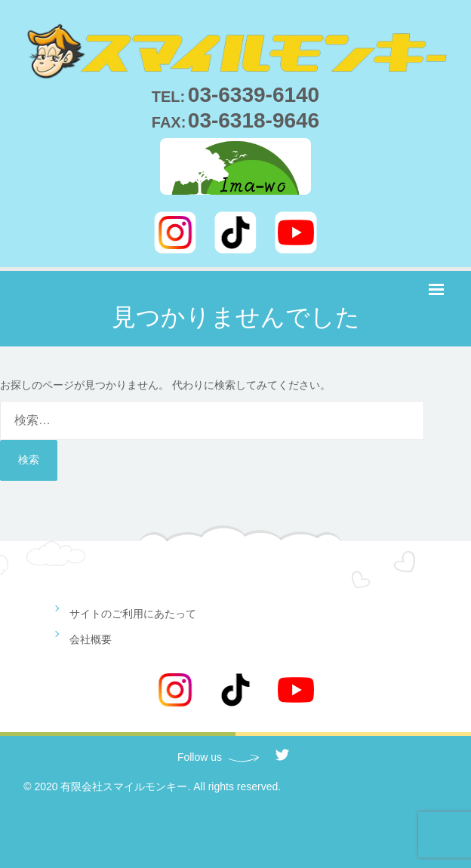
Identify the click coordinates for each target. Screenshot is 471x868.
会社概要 (91, 639)
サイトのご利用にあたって (133, 614)
